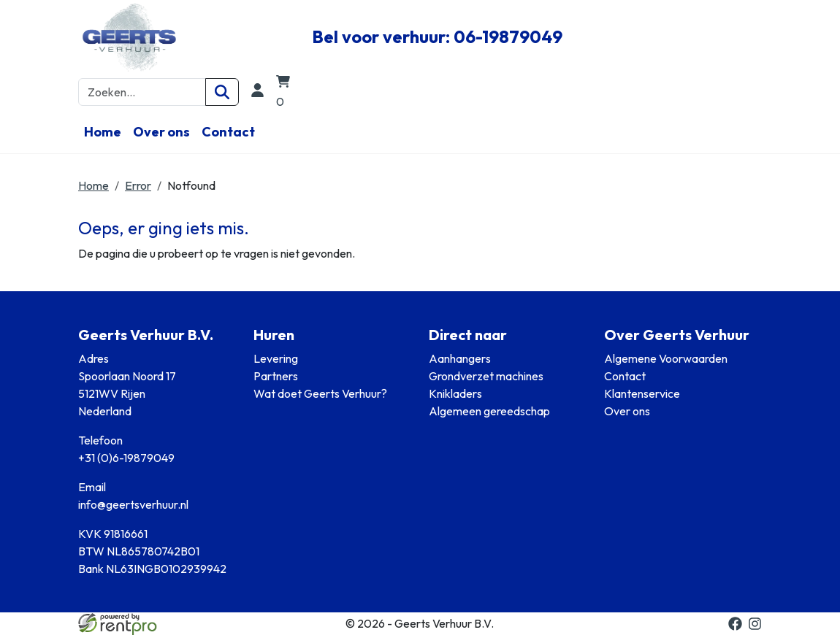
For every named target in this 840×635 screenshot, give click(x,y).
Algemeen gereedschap (489, 411)
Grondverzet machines (486, 376)
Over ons (161, 132)
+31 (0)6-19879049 (126, 458)
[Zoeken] (222, 92)
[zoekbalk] (142, 92)
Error (138, 185)
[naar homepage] (186, 37)
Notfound (191, 185)
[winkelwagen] (285, 92)
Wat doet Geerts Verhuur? (320, 393)
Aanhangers (460, 358)
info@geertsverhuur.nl (133, 504)
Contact (228, 132)
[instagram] (755, 624)
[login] (257, 92)
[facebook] (735, 624)
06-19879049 (508, 36)
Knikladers (455, 393)
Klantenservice (642, 393)
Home (103, 132)
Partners (276, 376)
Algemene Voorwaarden (666, 358)
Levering (276, 358)
